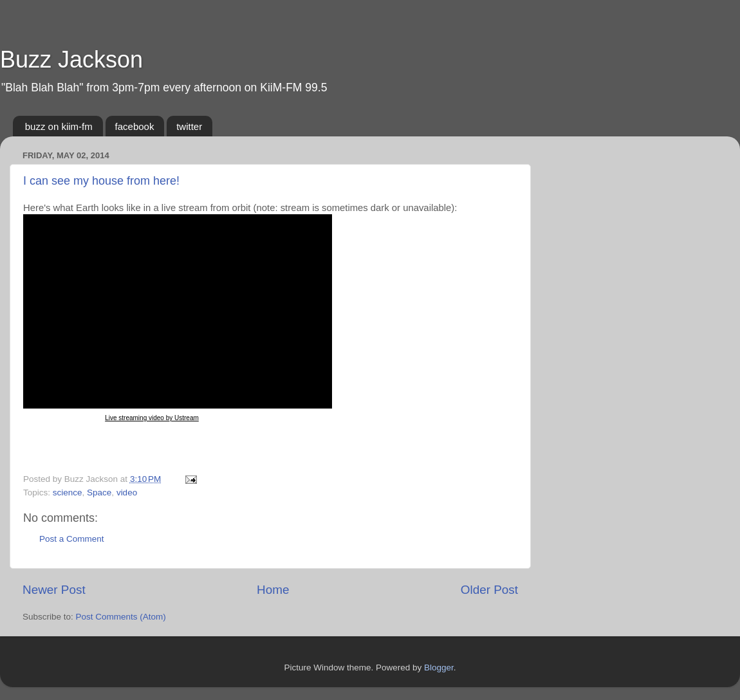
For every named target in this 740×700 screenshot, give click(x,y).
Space (99, 493)
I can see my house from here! (101, 181)
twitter (189, 126)
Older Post (489, 590)
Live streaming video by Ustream (152, 418)
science (68, 493)
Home (273, 590)
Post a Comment (72, 539)
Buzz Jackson (71, 60)
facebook (135, 126)
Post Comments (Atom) (121, 617)
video (127, 493)
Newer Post (54, 590)
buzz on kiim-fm (59, 126)
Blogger (439, 668)
